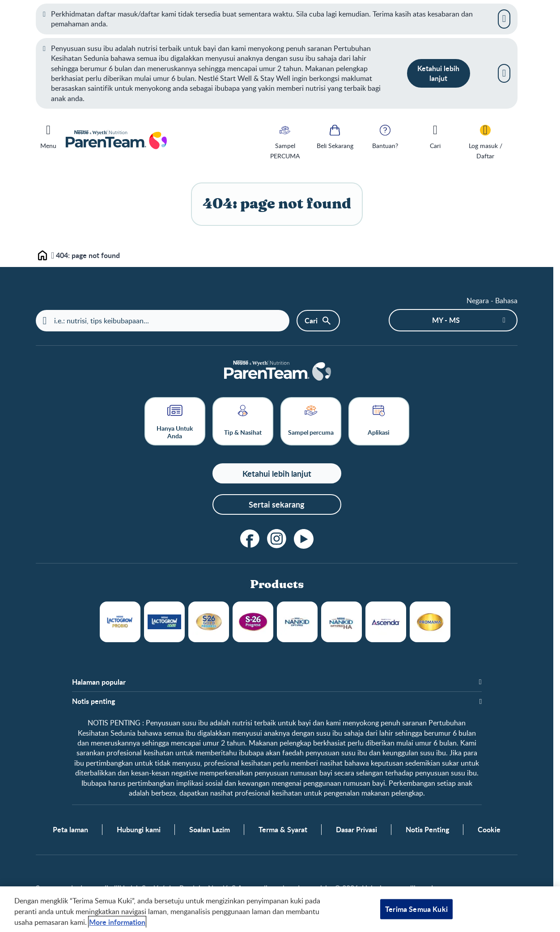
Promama (430, 622)
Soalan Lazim (210, 830)
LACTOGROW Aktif (164, 622)
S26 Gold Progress (209, 622)
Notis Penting (427, 830)
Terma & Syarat (283, 830)
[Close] (504, 19)
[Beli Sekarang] (335, 136)
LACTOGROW (120, 622)
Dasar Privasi (356, 830)
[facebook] (250, 539)
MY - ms (446, 320)
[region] (280, 909)
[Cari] (435, 136)
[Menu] (48, 135)
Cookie (489, 830)
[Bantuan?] (385, 136)
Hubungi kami (139, 830)
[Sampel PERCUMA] (285, 141)
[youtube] (304, 539)
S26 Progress (253, 622)
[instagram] (277, 539)
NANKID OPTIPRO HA (342, 622)
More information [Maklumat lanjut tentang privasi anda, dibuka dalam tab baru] (117, 922)
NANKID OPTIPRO (297, 622)
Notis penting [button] (93, 701)
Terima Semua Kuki (416, 909)
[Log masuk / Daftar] (485, 141)
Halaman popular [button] (99, 682)
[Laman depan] (277, 371)
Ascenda (386, 622)
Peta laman (70, 830)
